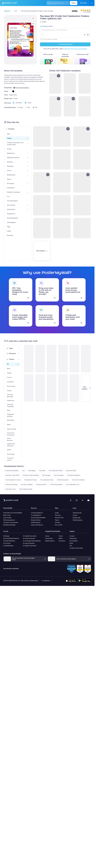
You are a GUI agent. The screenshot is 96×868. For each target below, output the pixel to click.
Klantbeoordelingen (9, 525)
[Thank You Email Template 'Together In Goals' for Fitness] (74, 388)
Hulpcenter (73, 538)
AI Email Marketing (9, 541)
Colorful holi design (11, 484)
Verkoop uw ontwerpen (11, 522)
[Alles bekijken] (42, 251)
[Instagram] (77, 500)
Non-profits (59, 525)
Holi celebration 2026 (55, 471)
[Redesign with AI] (65, 31)
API (71, 546)
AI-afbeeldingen (8, 546)
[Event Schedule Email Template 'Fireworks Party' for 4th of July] (86, 359)
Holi (23, 471)
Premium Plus (59, 518)
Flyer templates (59, 475)
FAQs (71, 543)
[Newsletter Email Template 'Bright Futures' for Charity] (29, 388)
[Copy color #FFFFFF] (10, 91)
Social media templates (38, 518)
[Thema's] (19, 359)
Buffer (61, 538)
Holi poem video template (31, 475)
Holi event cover (11, 489)
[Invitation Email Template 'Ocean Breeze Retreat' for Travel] (52, 388)
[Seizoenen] (19, 354)
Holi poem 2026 (71, 471)
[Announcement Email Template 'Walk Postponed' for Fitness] (29, 359)
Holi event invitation (78, 480)
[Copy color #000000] (13, 91)
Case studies (7, 518)
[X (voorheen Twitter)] (82, 500)
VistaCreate (49, 538)
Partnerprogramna (9, 520)
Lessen (75, 515)
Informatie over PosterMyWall (13, 513)
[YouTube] (88, 500)
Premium (58, 515)
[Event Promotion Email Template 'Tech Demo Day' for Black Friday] (52, 359)
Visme (61, 536)
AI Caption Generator (30, 546)
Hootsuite (62, 541)
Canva (47, 536)
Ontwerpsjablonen (37, 513)
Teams (57, 520)
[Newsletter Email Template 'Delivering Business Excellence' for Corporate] (63, 388)
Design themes (36, 520)
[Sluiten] (86, 388)
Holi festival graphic (56, 484)
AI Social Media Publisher (11, 538)
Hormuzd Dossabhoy (22, 88)
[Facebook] (71, 500)
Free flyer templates (74, 475)
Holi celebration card (73, 484)
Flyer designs (46, 475)
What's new (7, 515)
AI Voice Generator (29, 538)
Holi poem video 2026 (12, 475)
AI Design (6, 536)
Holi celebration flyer (47, 480)
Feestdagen (32, 471)
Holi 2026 (42, 471)
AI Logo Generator (29, 543)
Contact (72, 536)
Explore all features (37, 525)
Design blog (76, 518)
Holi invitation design (26, 489)
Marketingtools (36, 522)
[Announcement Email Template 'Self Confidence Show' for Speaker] (63, 359)
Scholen (58, 522)
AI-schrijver (7, 543)
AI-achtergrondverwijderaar (32, 541)
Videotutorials (77, 513)
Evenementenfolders (12, 471)
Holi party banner (41, 484)
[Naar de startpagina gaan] (8, 3)
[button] (33, 18)
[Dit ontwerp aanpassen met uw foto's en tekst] (20, 40)
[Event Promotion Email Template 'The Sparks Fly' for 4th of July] (40, 359)
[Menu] (92, 3)
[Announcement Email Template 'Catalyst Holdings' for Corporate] (74, 359)
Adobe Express (50, 541)
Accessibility (73, 541)
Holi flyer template (27, 484)
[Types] (19, 348)
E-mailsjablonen (36, 515)
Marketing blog (77, 520)
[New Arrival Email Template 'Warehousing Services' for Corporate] (40, 388)
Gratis (57, 513)
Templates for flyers (31, 480)
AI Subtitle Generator (30, 536)
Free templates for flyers (13, 480)
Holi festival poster (63, 480)
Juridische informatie (76, 548)
